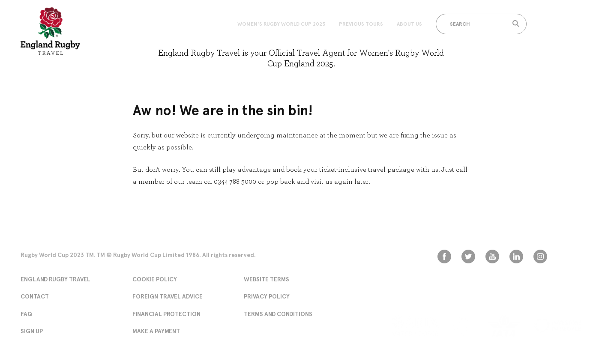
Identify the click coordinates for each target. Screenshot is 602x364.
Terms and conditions (278, 314)
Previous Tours (361, 24)
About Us (409, 24)
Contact (35, 296)
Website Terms (267, 279)
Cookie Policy (155, 279)
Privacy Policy (267, 296)
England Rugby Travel (55, 279)
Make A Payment (156, 331)
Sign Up (32, 331)
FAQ (26, 314)
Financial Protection (166, 314)
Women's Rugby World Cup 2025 (281, 24)
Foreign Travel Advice (168, 296)
